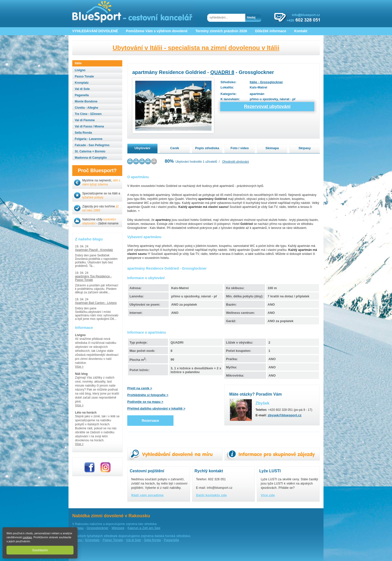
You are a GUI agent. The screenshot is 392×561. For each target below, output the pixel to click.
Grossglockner (97, 528)
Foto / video (240, 148)
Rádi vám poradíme (147, 495)
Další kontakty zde (211, 495)
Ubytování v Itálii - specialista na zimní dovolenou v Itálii (196, 48)
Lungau (78, 528)
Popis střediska (207, 148)
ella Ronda (152, 540)
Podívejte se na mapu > (145, 402)
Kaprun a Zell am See (144, 528)
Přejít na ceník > (140, 388)
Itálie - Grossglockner (266, 82)
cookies (27, 537)
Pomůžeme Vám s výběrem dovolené (157, 31)
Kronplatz (92, 540)
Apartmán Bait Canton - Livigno (96, 303)
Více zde (268, 495)
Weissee (118, 528)
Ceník (175, 148)
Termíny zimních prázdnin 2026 (221, 31)
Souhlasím (40, 550)
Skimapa (272, 148)
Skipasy (305, 148)
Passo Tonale (113, 540)
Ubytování (142, 148)
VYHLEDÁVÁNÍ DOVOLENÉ (95, 31)
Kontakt (301, 31)
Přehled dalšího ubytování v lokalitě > (156, 408)
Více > (79, 367)
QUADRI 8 (222, 72)
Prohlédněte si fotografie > (148, 395)
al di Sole (133, 540)
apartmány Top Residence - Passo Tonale (93, 278)
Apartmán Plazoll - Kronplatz (94, 250)
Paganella (171, 540)
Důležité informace (270, 31)
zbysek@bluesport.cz (285, 415)
